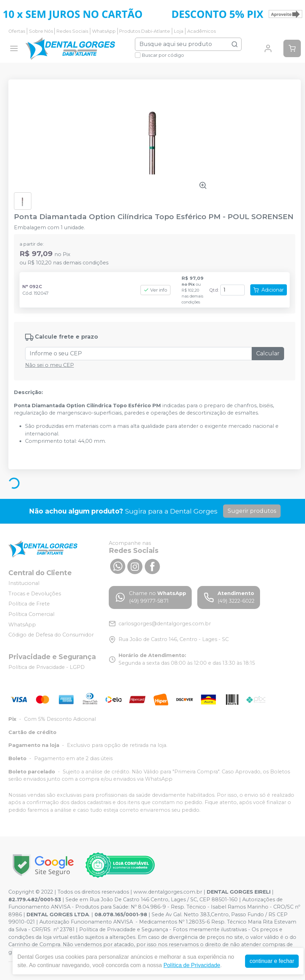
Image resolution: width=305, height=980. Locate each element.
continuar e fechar (272, 961)
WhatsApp (104, 31)
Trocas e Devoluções (35, 594)
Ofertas (17, 31)
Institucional (24, 583)
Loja (179, 31)
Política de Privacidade (192, 965)
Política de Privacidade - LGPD (47, 667)
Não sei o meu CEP (49, 365)
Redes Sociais (72, 31)
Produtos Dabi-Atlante (145, 31)
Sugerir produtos (252, 511)
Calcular (268, 353)
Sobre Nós (41, 31)
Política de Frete (29, 604)
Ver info (155, 290)
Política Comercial (31, 614)
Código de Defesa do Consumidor (51, 635)
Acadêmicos (201, 31)
